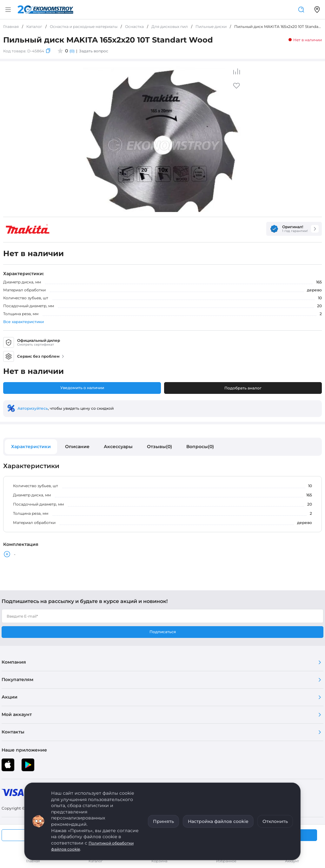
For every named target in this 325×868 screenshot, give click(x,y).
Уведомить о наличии (82, 388)
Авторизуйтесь (33, 408)
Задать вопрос (94, 51)
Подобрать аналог (243, 388)
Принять (163, 821)
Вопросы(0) (200, 447)
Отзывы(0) (159, 447)
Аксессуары (118, 447)
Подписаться (163, 632)
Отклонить (275, 821)
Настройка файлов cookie (218, 821)
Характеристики (31, 447)
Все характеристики (23, 322)
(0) (72, 51)
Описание (77, 447)
